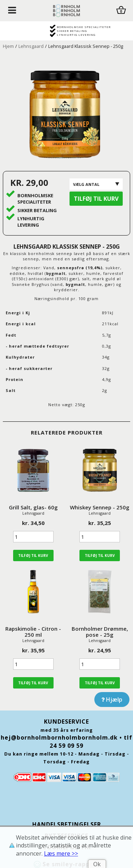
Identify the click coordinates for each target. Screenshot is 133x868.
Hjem (8, 46)
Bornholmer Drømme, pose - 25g (100, 632)
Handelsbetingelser (67, 824)
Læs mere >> (61, 853)
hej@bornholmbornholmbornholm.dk (59, 737)
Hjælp (112, 700)
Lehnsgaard (31, 46)
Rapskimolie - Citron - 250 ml (33, 632)
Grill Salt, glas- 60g (33, 507)
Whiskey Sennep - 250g (100, 507)
